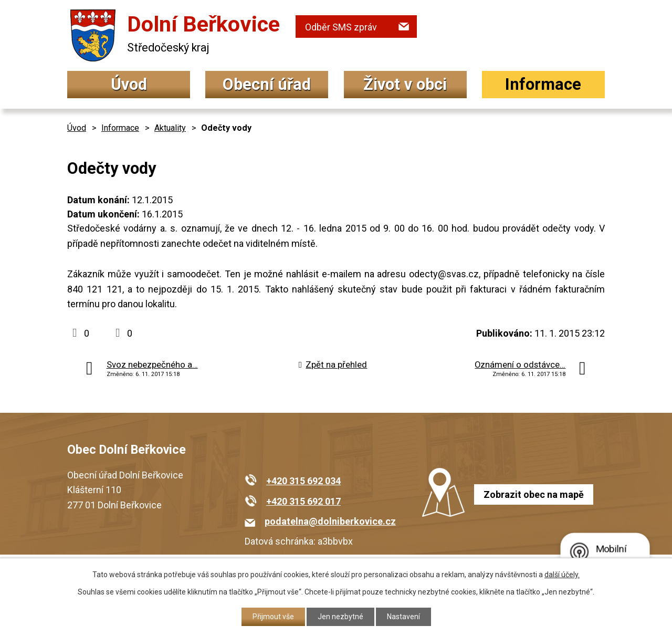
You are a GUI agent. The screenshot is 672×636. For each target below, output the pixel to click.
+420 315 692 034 (303, 481)
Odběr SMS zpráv (341, 27)
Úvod (129, 84)
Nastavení (403, 617)
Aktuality (170, 128)
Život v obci (405, 84)
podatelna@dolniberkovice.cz (330, 521)
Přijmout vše (273, 617)
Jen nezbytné (340, 617)
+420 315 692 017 (303, 501)
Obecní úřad (267, 84)
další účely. (562, 575)
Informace (543, 84)
